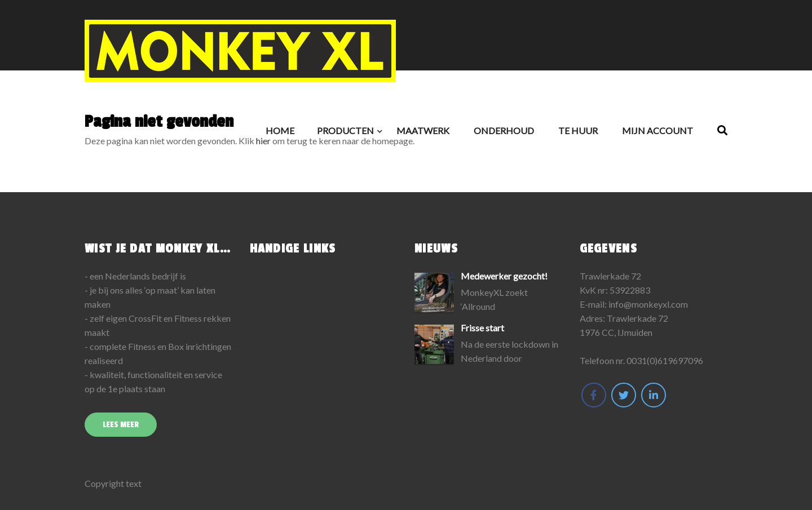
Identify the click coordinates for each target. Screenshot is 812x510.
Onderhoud (504, 130)
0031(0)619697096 (665, 360)
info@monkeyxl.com (648, 304)
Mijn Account (657, 130)
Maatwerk (423, 130)
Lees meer (121, 425)
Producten (345, 130)
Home (280, 130)
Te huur (578, 130)
